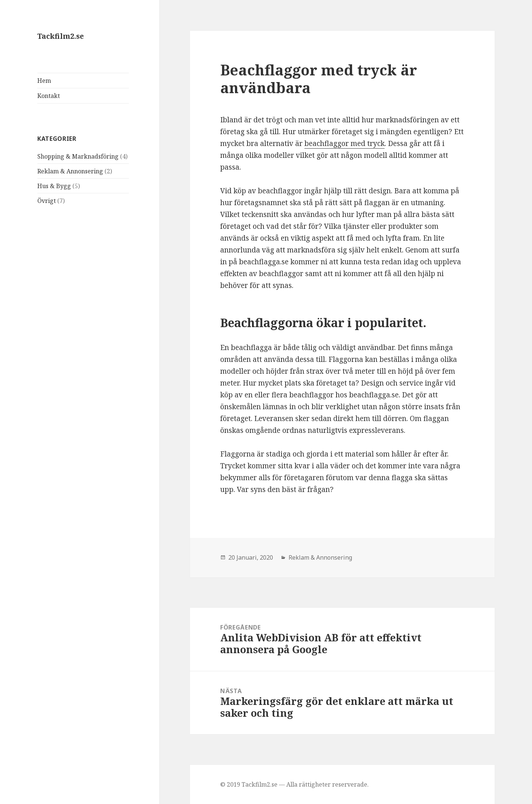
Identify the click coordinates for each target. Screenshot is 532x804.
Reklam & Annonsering (70, 171)
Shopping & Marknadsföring (78, 156)
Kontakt (49, 96)
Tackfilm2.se (61, 36)
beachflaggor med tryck (345, 143)
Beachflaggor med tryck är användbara (319, 79)
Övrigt (47, 201)
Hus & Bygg (54, 186)
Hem (44, 81)
